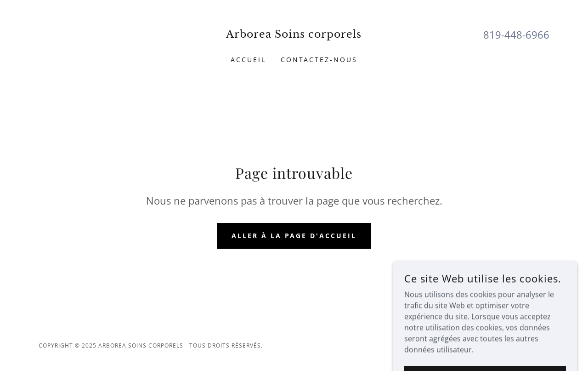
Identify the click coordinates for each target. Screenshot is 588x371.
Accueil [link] (248, 60)
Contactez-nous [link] (319, 60)
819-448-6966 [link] (516, 34)
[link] (294, 35)
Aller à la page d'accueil (294, 236)
